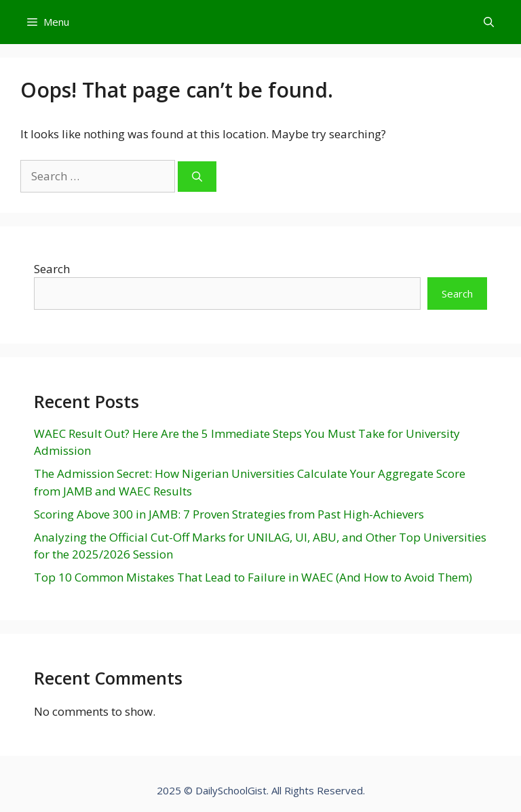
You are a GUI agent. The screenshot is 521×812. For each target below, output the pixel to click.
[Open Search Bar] (489, 22)
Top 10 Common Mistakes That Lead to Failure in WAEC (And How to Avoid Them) (253, 577)
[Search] (197, 177)
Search (52, 269)
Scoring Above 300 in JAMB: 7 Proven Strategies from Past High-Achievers (229, 514)
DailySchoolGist (231, 790)
